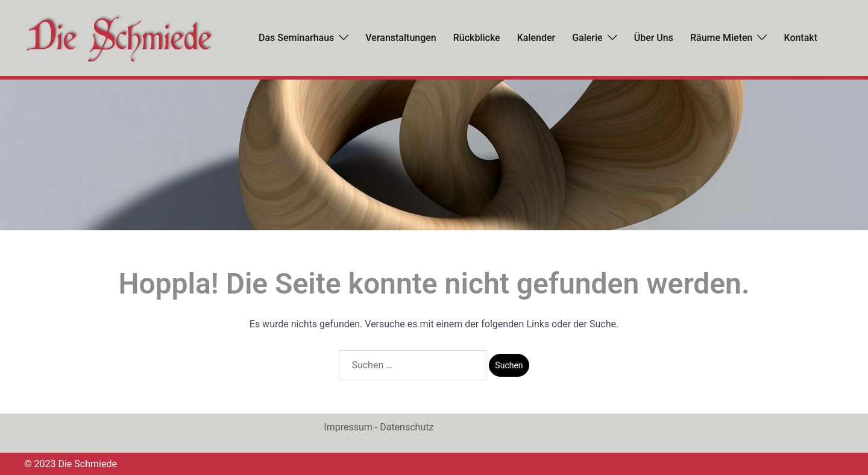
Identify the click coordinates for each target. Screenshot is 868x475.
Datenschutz (407, 427)
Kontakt (800, 38)
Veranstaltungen (401, 38)
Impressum (348, 427)
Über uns (654, 38)
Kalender (536, 38)
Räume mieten (722, 38)
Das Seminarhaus (296, 38)
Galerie (587, 38)
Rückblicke (477, 38)
